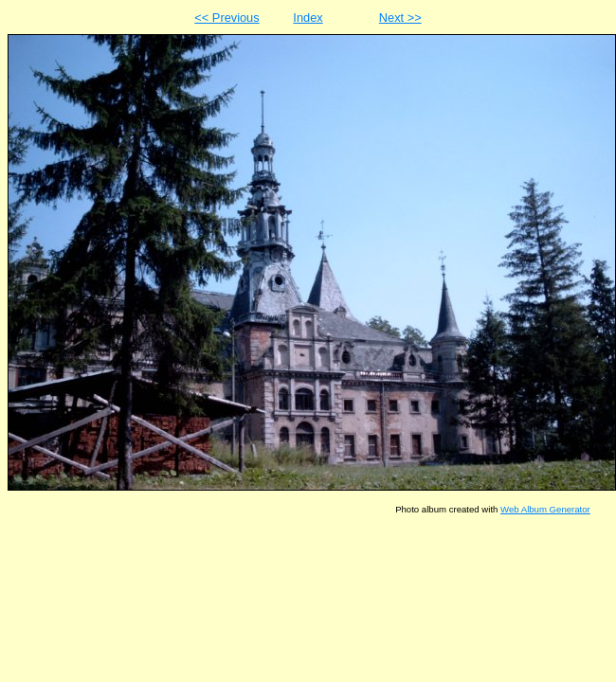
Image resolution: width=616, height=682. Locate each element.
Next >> (400, 18)
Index (308, 18)
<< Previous (226, 18)
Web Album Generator (545, 509)
